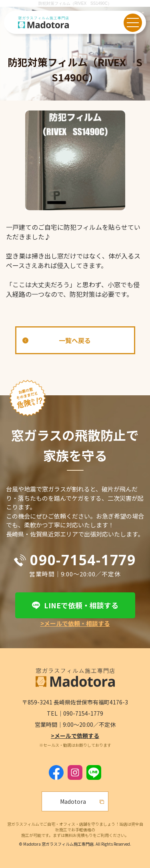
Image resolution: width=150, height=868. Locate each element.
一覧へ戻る (75, 340)
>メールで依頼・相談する (75, 623)
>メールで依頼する (75, 736)
